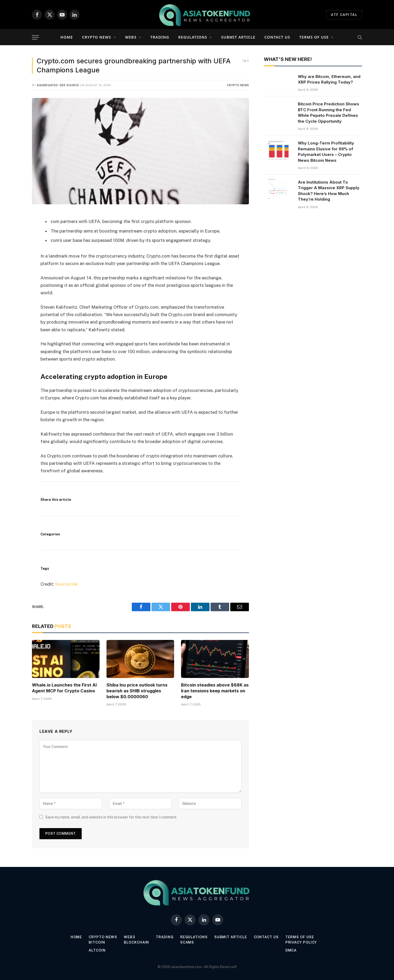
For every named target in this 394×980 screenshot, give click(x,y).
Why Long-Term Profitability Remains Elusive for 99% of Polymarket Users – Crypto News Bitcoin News (326, 152)
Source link (66, 584)
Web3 (131, 37)
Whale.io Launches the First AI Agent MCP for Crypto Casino (64, 688)
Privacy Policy (301, 942)
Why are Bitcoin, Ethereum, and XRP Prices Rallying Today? (329, 79)
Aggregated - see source (58, 85)
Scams (187, 942)
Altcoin (97, 950)
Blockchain (136, 942)
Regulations (193, 37)
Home (67, 37)
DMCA (291, 950)
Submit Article (238, 37)
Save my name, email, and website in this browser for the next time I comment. (111, 817)
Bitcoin (97, 942)
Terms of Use (314, 37)
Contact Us (277, 37)
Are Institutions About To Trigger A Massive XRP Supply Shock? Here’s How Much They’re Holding (329, 191)
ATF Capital (344, 15)
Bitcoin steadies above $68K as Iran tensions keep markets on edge (215, 691)
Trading (160, 37)
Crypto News (97, 37)
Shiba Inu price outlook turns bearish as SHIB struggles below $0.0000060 (137, 691)
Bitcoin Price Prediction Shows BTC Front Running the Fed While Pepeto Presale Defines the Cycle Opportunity (329, 112)
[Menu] (35, 37)
